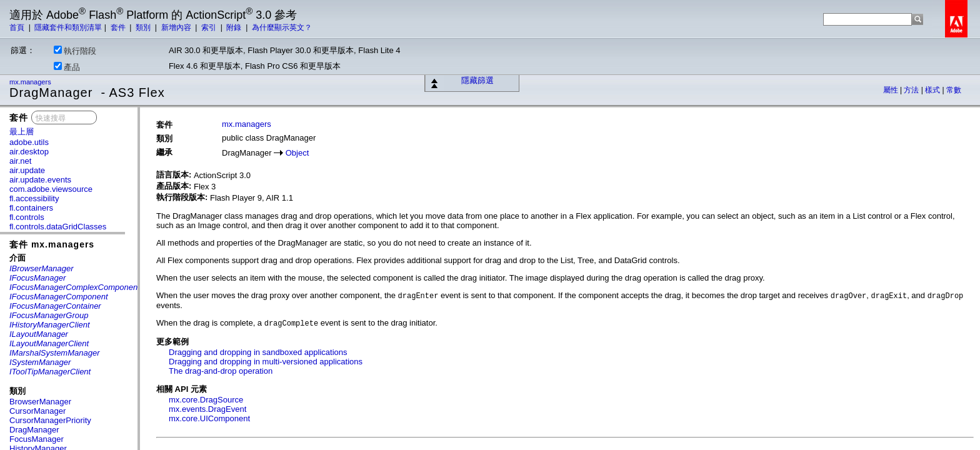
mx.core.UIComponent (209, 418)
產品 (67, 67)
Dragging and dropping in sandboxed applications (258, 352)
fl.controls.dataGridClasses (58, 227)
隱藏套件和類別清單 (68, 27)
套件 (119, 27)
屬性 (892, 90)
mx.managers (31, 82)
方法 (912, 90)
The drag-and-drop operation (221, 371)
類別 (144, 27)
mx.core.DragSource (206, 400)
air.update (27, 170)
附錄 (235, 27)
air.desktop (29, 152)
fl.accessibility (34, 198)
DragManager (34, 430)
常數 (954, 90)
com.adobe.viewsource (51, 189)
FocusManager (37, 439)
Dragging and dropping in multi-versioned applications (266, 362)
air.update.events (40, 180)
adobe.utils (29, 142)
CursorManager (37, 411)
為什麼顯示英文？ (282, 27)
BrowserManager (40, 402)
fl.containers (31, 208)
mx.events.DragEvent (207, 409)
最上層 (22, 132)
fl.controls (27, 217)
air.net (20, 161)
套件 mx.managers (52, 244)
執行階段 (75, 51)
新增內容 (177, 27)
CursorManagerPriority (50, 420)
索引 (210, 27)
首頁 (18, 27)
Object (297, 153)
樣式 (933, 90)
